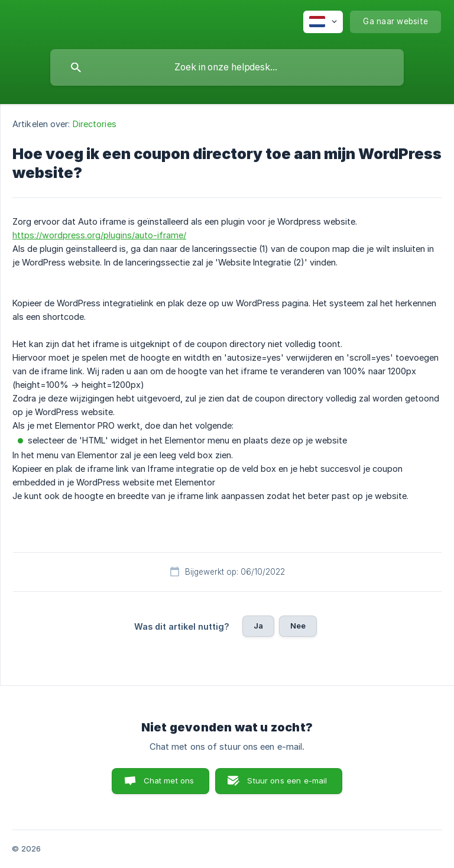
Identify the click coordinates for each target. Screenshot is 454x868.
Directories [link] (95, 124)
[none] (323, 22)
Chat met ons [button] (169, 780)
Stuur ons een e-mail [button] (287, 780)
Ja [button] (258, 626)
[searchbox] (227, 67)
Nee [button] (298, 626)
